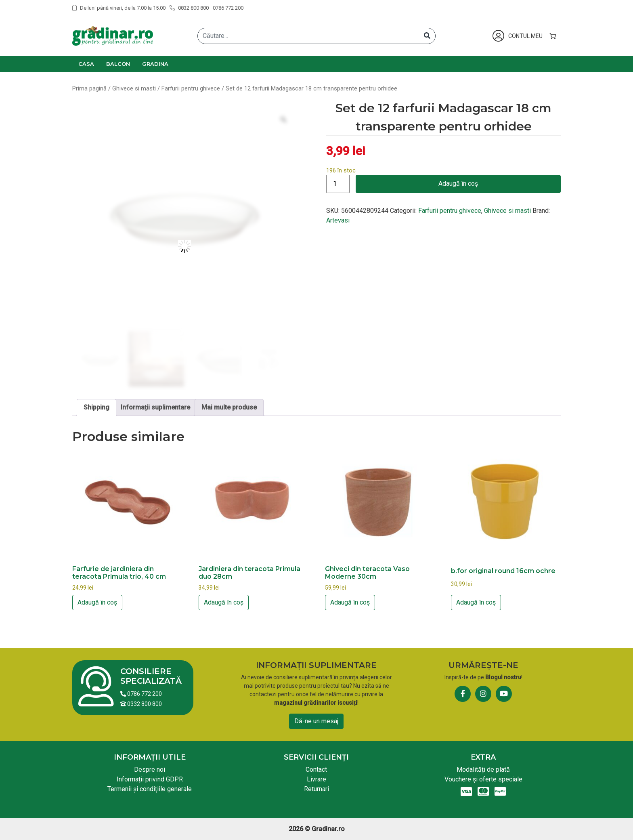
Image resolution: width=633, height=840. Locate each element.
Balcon (118, 64)
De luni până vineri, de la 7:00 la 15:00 (119, 8)
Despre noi (150, 770)
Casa (86, 64)
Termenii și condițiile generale (150, 789)
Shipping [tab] (96, 407)
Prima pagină (89, 88)
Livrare (316, 779)
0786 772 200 (228, 8)
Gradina (155, 64)
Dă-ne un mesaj (316, 721)
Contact (316, 770)
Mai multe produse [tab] (229, 407)
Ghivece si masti (134, 88)
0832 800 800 (189, 8)
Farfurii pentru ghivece (191, 88)
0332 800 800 (141, 704)
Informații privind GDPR (150, 779)
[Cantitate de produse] (338, 184)
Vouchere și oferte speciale (483, 779)
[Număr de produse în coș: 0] (553, 36)
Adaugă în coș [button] (97, 602)
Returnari (316, 789)
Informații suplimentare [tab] (155, 407)
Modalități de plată (483, 770)
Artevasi (338, 220)
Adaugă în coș (458, 184)
